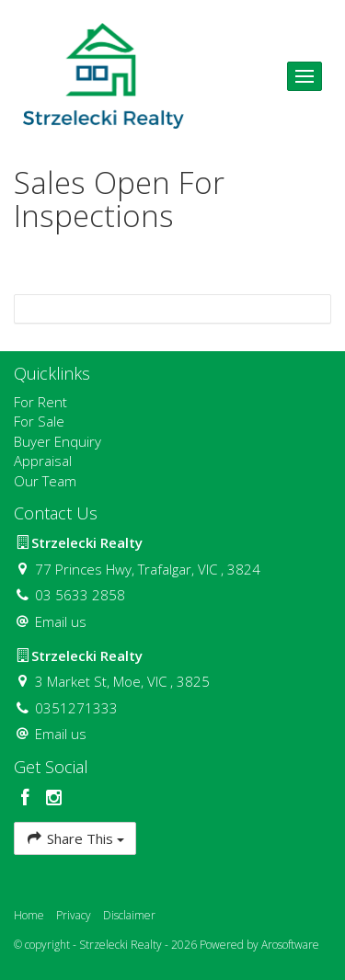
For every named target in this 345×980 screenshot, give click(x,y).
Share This (75, 838)
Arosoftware (290, 945)
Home (29, 915)
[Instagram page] (54, 798)
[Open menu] (305, 76)
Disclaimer (129, 915)
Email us (61, 621)
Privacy (74, 915)
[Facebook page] (28, 798)
